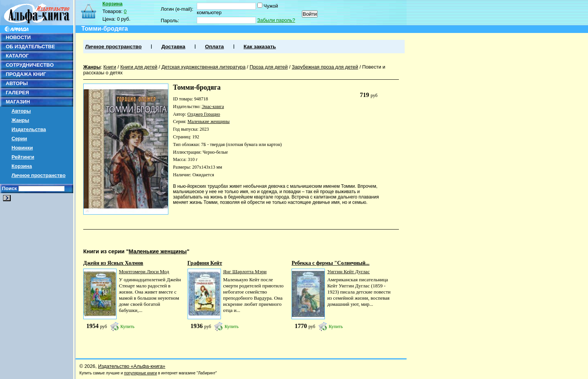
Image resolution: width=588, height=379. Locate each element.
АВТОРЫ (17, 83)
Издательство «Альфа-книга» (132, 366)
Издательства (29, 129)
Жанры (20, 120)
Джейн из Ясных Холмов (113, 263)
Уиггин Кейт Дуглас (348, 272)
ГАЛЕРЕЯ (17, 93)
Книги (110, 67)
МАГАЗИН (18, 102)
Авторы (21, 111)
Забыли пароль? (276, 20)
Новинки (22, 148)
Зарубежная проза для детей (325, 67)
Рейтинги (23, 157)
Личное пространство (39, 175)
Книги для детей (139, 67)
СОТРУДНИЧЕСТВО (30, 65)
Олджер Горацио (203, 114)
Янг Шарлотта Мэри (245, 272)
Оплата (214, 47)
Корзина (22, 166)
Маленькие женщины (209, 121)
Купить (128, 326)
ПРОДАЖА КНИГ (26, 74)
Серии (19, 139)
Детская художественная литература (203, 67)
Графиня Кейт (205, 263)
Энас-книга (213, 107)
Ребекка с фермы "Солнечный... (330, 263)
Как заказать (260, 47)
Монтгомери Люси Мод (144, 272)
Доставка (173, 47)
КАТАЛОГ (17, 56)
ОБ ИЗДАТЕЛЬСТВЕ (30, 47)
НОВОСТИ (18, 37)
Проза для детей (269, 67)
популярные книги (140, 373)
